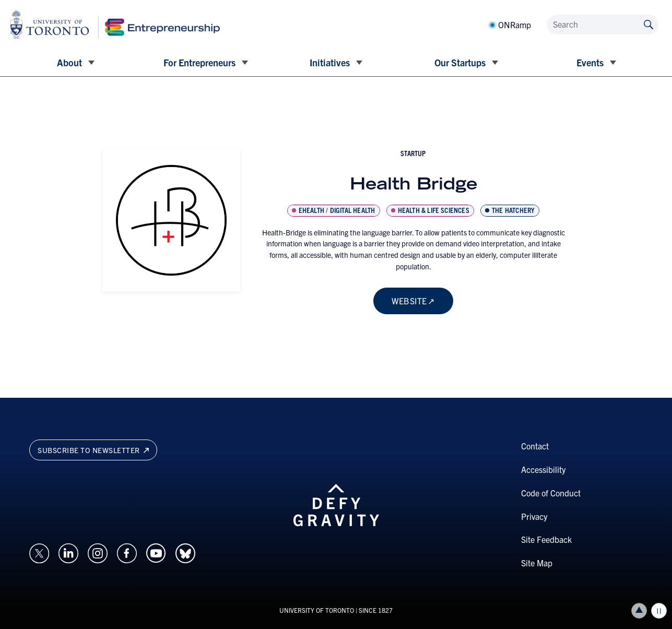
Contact (535, 446)
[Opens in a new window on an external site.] (39, 552)
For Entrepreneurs (199, 62)
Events (590, 62)
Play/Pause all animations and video (659, 611)
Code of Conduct (551, 493)
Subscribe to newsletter (93, 450)
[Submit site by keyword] (649, 24)
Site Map (537, 563)
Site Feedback (546, 539)
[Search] (603, 25)
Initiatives (330, 62)
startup (413, 153)
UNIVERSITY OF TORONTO (317, 610)
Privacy (534, 516)
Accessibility (543, 469)
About (69, 62)
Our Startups (460, 62)
